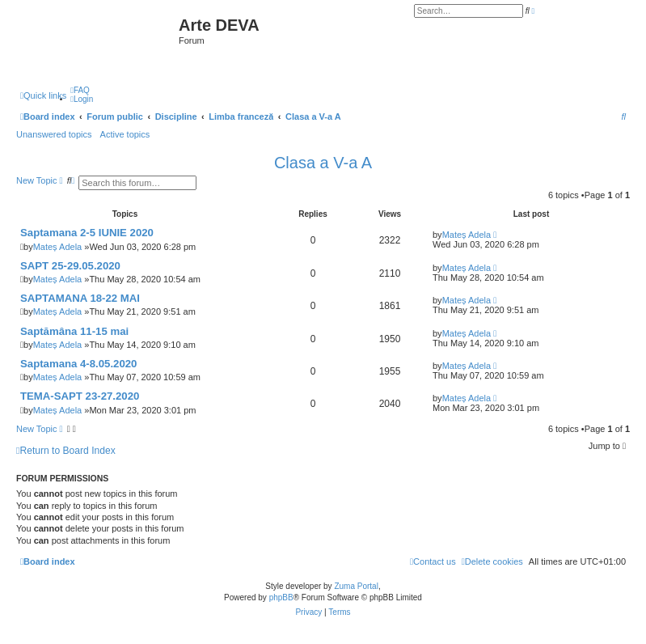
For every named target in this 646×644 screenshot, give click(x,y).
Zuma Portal (356, 586)
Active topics (125, 134)
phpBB (281, 597)
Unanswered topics (54, 134)
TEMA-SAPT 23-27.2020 (80, 396)
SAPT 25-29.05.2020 (70, 266)
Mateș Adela (58, 247)
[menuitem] (80, 90)
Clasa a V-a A (323, 163)
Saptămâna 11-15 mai (74, 331)
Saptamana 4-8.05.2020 (78, 364)
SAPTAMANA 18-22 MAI (80, 298)
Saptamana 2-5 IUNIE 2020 (87, 233)
